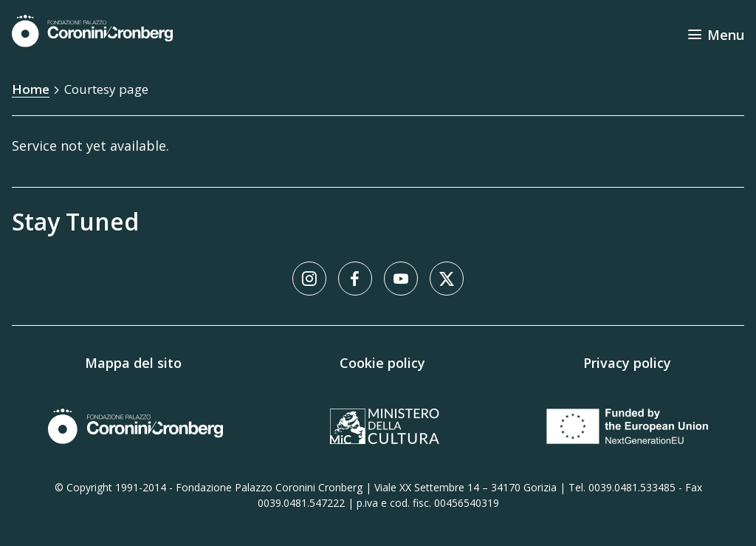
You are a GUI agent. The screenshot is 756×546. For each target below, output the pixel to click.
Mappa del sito (133, 363)
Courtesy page (106, 89)
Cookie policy (382, 363)
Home (31, 89)
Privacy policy (627, 363)
